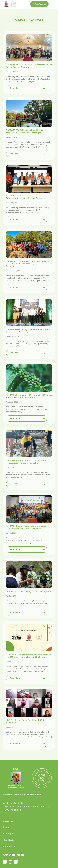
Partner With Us (39, 4)
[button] (27, 88)
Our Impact (9, 834)
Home (6, 827)
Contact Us (9, 847)
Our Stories (9, 840)
